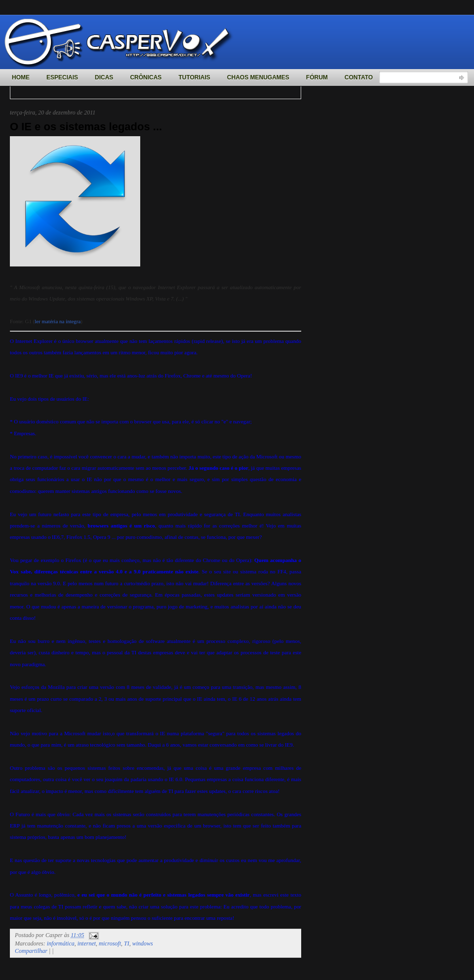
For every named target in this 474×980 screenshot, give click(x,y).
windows (143, 943)
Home (21, 77)
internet (87, 943)
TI (127, 943)
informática (61, 943)
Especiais (62, 77)
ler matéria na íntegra (58, 321)
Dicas (104, 77)
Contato (359, 77)
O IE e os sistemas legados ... (86, 127)
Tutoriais (194, 77)
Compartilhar (31, 951)
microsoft (110, 943)
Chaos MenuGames (258, 77)
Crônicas (146, 77)
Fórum (317, 77)
